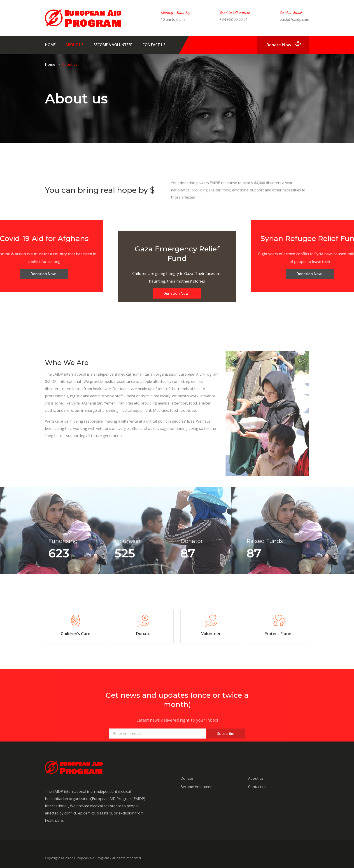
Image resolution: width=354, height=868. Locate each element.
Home (50, 45)
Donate (187, 778)
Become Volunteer (196, 787)
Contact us (154, 45)
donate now (279, 45)
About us (75, 45)
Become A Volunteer (113, 45)
